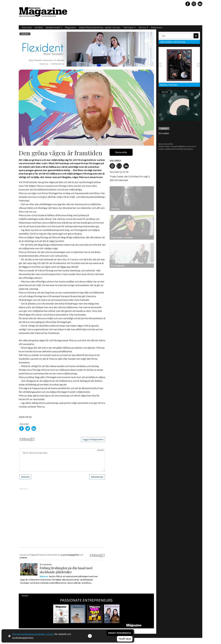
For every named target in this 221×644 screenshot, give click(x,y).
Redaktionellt (54, 27)
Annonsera (157, 27)
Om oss (143, 27)
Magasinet (71, 27)
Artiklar (39, 27)
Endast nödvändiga (119, 633)
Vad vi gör (129, 27)
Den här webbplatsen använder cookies (33, 634)
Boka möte (121, 152)
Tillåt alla (125, 639)
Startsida (27, 27)
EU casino (164, 133)
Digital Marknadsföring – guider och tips (100, 27)
